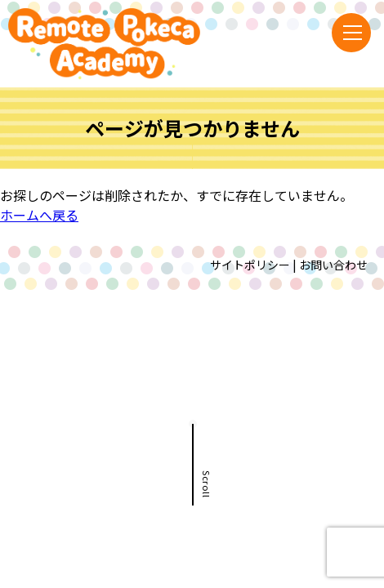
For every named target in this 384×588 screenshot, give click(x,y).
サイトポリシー (250, 265)
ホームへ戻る (39, 215)
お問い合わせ (333, 265)
